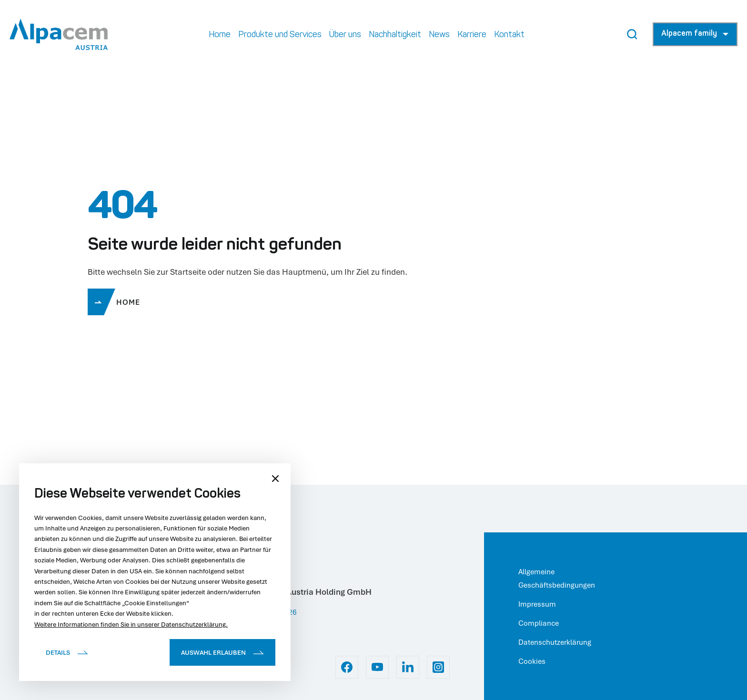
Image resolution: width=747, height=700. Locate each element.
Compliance (539, 623)
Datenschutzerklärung (555, 642)
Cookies (532, 661)
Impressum (537, 604)
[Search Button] (632, 34)
